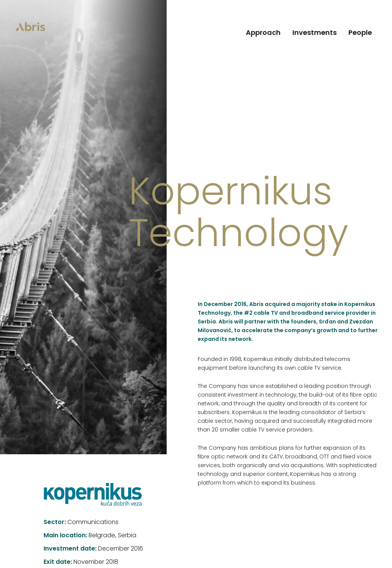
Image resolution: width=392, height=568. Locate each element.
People (360, 33)
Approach (263, 33)
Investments (315, 33)
